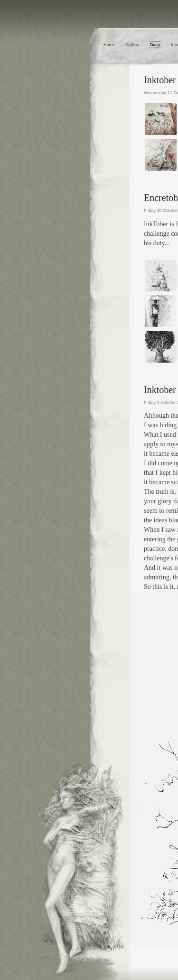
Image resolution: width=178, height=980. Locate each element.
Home (109, 45)
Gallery (133, 45)
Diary (155, 45)
